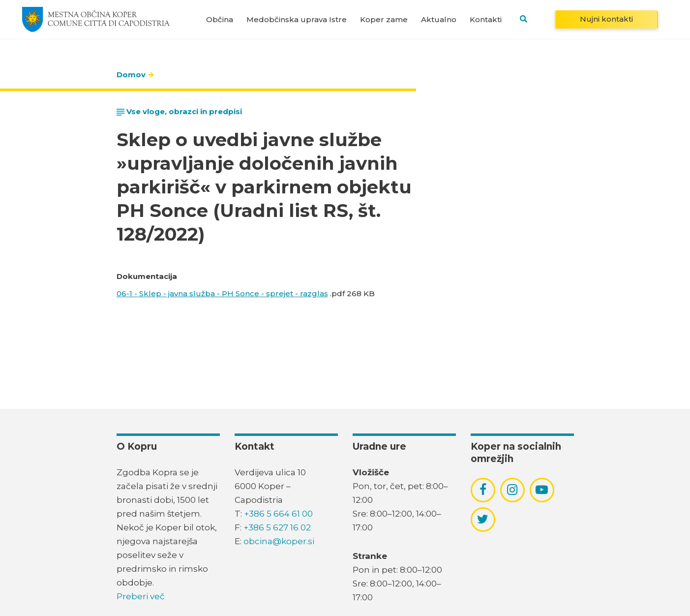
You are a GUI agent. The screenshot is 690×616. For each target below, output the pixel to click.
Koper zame (384, 19)
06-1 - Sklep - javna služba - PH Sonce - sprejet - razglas (222, 293)
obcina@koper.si (279, 541)
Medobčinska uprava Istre (297, 19)
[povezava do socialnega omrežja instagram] (512, 490)
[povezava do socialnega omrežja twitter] (483, 519)
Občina (220, 19)
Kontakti (486, 19)
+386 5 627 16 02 (277, 527)
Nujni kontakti (606, 19)
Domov (131, 75)
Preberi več (141, 596)
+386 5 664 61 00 (278, 514)
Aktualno (439, 19)
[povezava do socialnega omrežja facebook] (483, 490)
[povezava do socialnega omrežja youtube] (542, 490)
